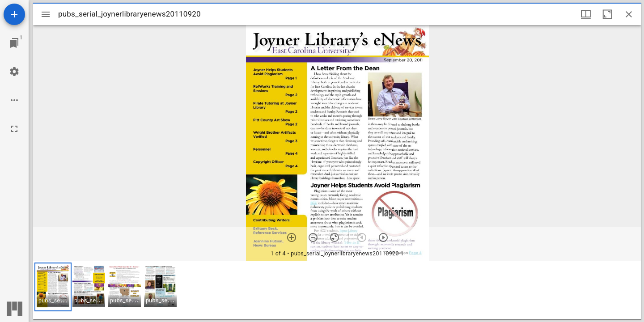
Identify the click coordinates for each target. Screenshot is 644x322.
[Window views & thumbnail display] (586, 14)
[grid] (337, 290)
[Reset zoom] (335, 237)
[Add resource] (14, 14)
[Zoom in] (292, 237)
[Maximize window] (607, 14)
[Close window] (629, 14)
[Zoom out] (313, 237)
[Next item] (383, 237)
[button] (53, 287)
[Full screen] (14, 129)
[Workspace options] (14, 100)
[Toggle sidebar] (46, 14)
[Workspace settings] (14, 72)
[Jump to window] (14, 43)
